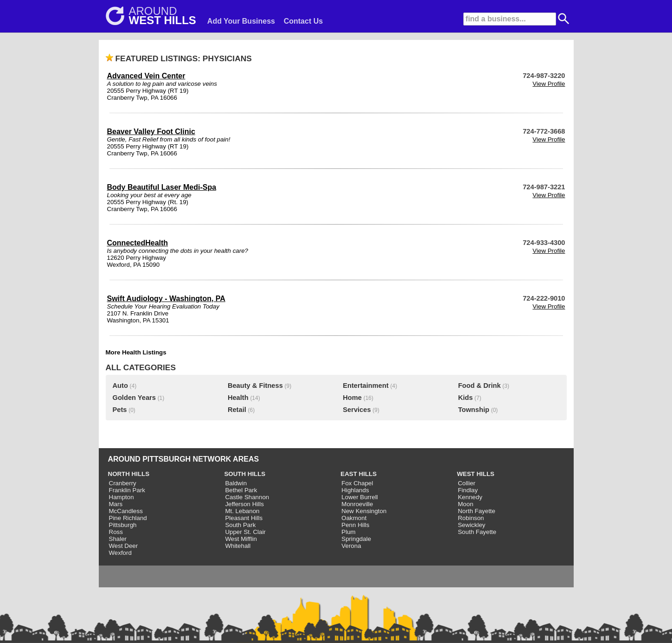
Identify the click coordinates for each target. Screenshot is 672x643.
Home (352, 398)
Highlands (355, 490)
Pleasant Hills (244, 518)
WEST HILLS (476, 474)
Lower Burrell (360, 497)
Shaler (118, 539)
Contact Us (303, 21)
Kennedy (470, 497)
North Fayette (477, 511)
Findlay (468, 490)
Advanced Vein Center (146, 76)
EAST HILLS (358, 474)
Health (238, 398)
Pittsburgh (123, 525)
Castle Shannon (247, 497)
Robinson (471, 518)
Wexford (120, 553)
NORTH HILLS (129, 474)
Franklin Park (127, 490)
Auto (120, 386)
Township (474, 410)
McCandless (126, 511)
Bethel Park (241, 490)
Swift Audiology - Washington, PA (166, 299)
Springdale (356, 539)
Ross (116, 532)
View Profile (549, 84)
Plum (348, 532)
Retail (237, 410)
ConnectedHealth (138, 243)
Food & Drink (480, 386)
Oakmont (354, 518)
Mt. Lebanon (242, 511)
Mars (116, 504)
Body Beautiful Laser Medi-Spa (162, 187)
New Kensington (364, 511)
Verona (351, 546)
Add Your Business (241, 21)
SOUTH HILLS (245, 474)
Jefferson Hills (244, 504)
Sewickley (471, 525)
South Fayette (477, 532)
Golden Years (134, 398)
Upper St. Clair (245, 532)
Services (357, 410)
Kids (466, 398)
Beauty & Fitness (255, 386)
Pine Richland (128, 518)
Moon (465, 504)
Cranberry (123, 483)
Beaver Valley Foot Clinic (151, 132)
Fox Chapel (357, 483)
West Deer (124, 546)
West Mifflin (241, 539)
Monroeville (357, 504)
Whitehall (238, 546)
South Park (240, 525)
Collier (467, 483)
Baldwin (236, 483)
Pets (120, 410)
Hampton (122, 497)
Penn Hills (355, 525)
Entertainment (366, 386)
